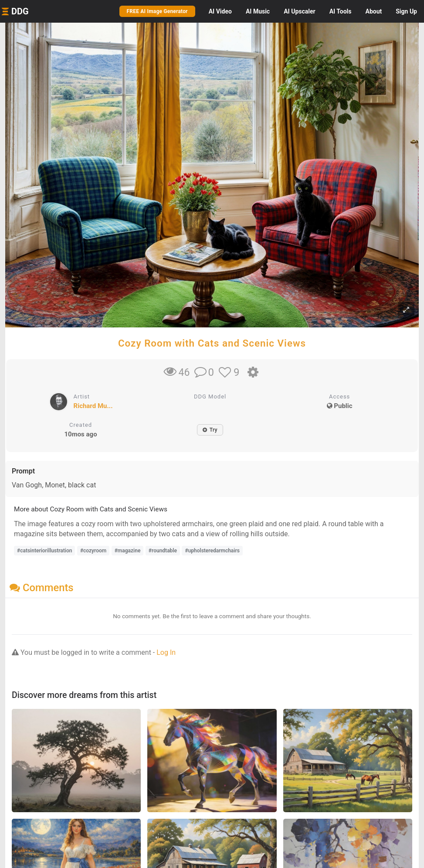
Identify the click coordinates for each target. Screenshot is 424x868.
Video (220, 11)
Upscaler (299, 11)
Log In (166, 652)
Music (258, 11)
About (373, 11)
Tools (341, 11)
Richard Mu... (93, 406)
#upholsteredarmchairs (212, 551)
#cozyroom (93, 551)
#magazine (128, 551)
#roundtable (163, 551)
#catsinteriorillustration (44, 551)
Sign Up (406, 11)
